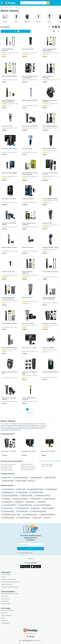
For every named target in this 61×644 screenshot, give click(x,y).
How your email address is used (25, 553)
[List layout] (56, 27)
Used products (5, 623)
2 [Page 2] (30, 409)
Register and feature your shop (10, 582)
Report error (30, 413)
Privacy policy (5, 599)
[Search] (48, 3)
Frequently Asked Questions (9, 587)
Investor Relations (7, 615)
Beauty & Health (9, 8)
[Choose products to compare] (54, 31)
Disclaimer (4, 596)
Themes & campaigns (8, 610)
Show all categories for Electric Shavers (50, 461)
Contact (4, 577)
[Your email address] (30, 544)
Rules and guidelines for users (10, 594)
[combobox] (33, 3)
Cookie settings (6, 604)
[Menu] (2, 3)
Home (2, 8)
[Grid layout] (53, 27)
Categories (4, 620)
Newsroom (4, 613)
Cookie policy (5, 601)
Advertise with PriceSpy (8, 579)
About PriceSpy (6, 574)
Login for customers (7, 584)
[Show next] (33, 409)
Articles (3, 618)
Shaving (16, 8)
